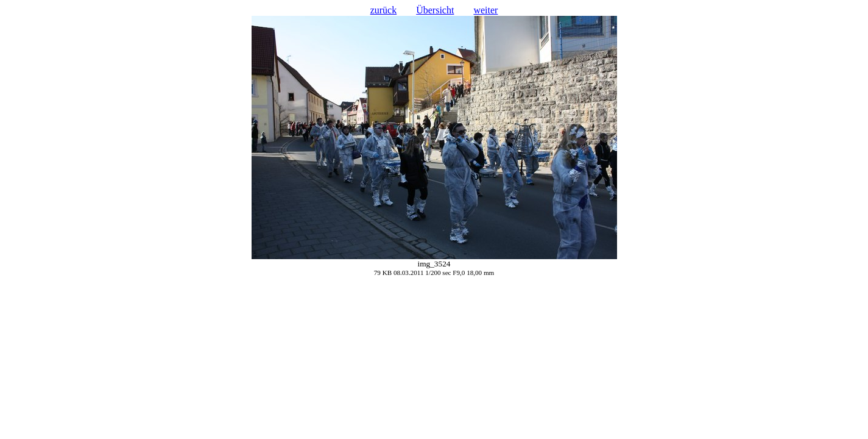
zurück (384, 10)
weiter (485, 10)
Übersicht (435, 10)
